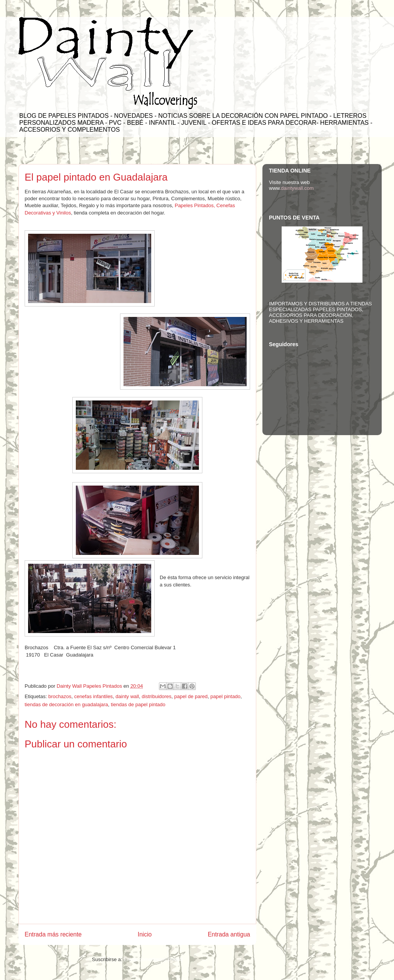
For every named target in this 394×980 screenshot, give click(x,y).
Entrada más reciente (53, 934)
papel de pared (191, 696)
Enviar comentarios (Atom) (153, 959)
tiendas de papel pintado (138, 704)
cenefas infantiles (93, 696)
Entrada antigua (229, 934)
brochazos (60, 696)
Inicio (145, 934)
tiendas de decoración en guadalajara (66, 704)
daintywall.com (297, 188)
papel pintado (225, 696)
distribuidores (156, 696)
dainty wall (127, 696)
